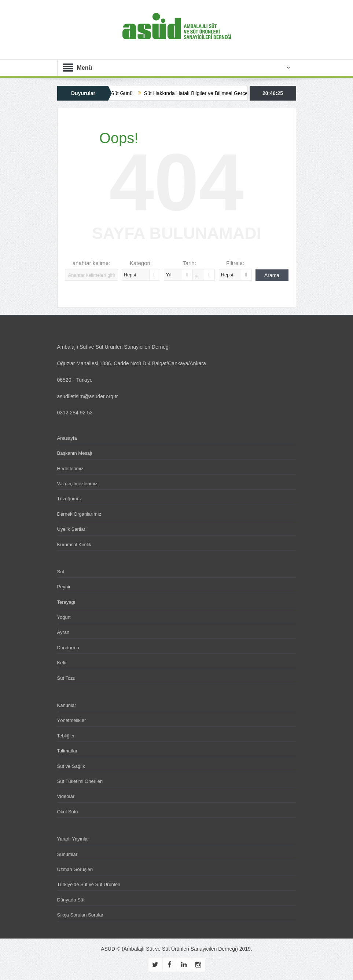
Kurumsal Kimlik (74, 545)
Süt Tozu (66, 678)
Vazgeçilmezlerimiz (77, 484)
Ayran (63, 632)
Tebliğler (66, 736)
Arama (272, 275)
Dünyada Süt (71, 900)
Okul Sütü (68, 812)
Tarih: (189, 263)
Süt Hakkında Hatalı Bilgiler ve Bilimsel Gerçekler (203, 93)
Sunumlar (67, 854)
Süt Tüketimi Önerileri (80, 781)
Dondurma (68, 648)
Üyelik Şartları (72, 529)
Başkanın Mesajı (75, 453)
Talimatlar (67, 751)
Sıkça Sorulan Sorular (80, 915)
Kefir (62, 663)
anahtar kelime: (91, 263)
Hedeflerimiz (70, 469)
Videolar (66, 796)
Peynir (64, 587)
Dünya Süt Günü (117, 93)
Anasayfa (67, 438)
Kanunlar (67, 705)
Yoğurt (64, 617)
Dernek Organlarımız (79, 514)
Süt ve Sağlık (71, 766)
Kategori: (141, 263)
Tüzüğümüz (70, 499)
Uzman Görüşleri (75, 869)
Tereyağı (66, 602)
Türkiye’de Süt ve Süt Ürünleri (89, 884)
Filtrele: (235, 263)
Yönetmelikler (72, 720)
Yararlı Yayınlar (73, 839)
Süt (61, 572)
